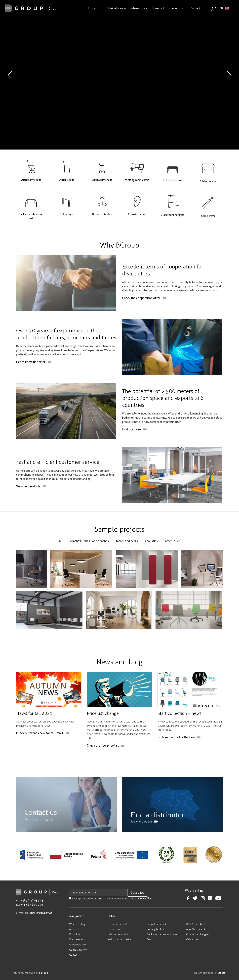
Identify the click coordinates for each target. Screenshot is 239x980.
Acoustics (151, 557)
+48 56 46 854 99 (32, 905)
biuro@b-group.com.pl (39, 913)
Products (95, 8)
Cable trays (193, 939)
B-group (43, 973)
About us (179, 8)
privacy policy (143, 899)
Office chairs (115, 929)
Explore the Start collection (176, 753)
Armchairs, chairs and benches (89, 557)
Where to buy (139, 8)
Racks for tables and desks (163, 934)
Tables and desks (127, 557)
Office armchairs (117, 924)
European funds (78, 939)
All (61, 557)
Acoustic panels (196, 929)
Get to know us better (31, 378)
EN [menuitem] (221, 8)
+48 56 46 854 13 (32, 901)
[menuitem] (225, 8)
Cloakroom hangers (198, 934)
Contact (195, 8)
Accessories (172, 557)
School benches (156, 924)
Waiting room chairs (119, 939)
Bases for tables (196, 924)
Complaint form (79, 950)
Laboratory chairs (118, 934)
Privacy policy (77, 945)
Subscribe (138, 893)
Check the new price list (103, 762)
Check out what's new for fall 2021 (40, 749)
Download (159, 8)
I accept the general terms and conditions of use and (110, 899)
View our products (28, 503)
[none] (225, 8)
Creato (221, 973)
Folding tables (155, 929)
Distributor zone (116, 8)
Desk (150, 939)
